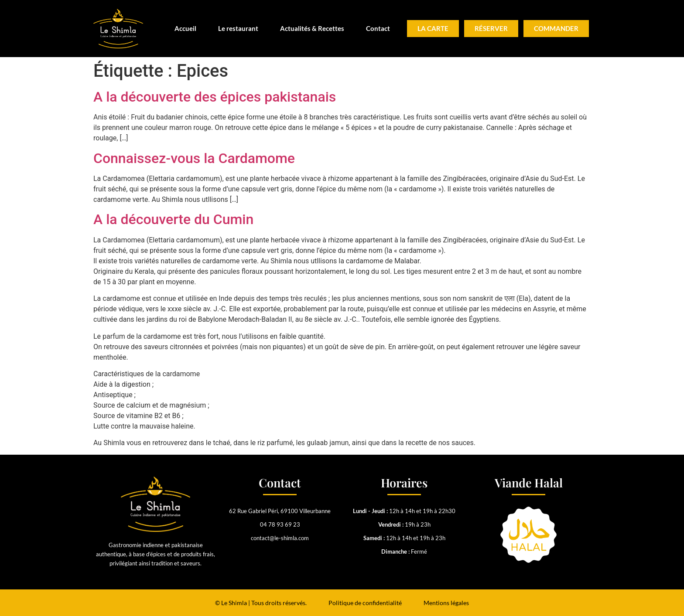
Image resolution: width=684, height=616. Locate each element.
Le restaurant (238, 28)
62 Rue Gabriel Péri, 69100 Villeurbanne (280, 511)
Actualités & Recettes (312, 28)
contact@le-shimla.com (280, 538)
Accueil (185, 28)
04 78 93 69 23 (280, 524)
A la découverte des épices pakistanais (215, 97)
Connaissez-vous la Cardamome (194, 158)
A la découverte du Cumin (173, 219)
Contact (378, 28)
